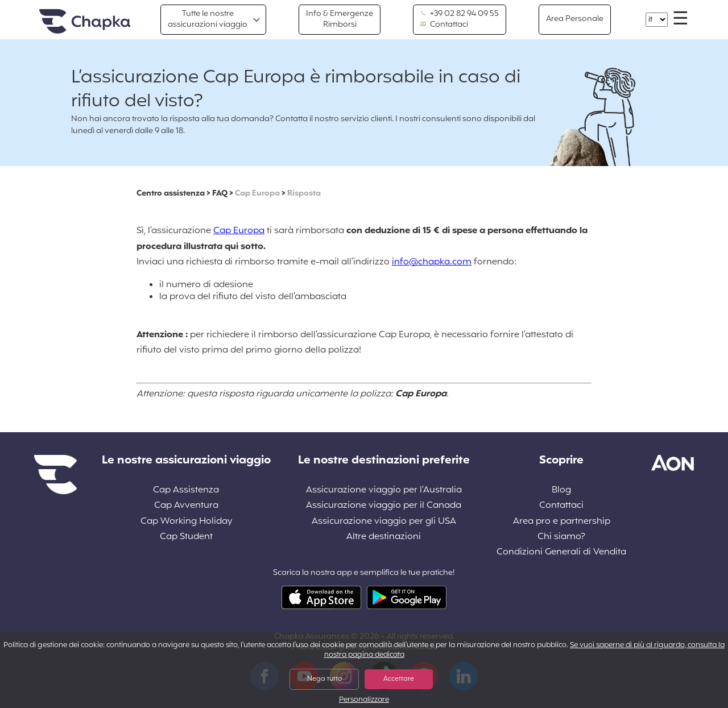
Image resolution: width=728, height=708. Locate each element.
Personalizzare (364, 700)
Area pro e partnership (562, 522)
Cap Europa (257, 194)
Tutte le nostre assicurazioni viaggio (208, 19)
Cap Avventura (186, 506)
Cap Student (186, 537)
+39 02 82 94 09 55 (459, 14)
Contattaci (444, 25)
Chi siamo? (561, 537)
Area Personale (575, 19)
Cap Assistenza (186, 490)
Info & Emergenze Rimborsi (340, 19)
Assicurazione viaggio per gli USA (384, 522)
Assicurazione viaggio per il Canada (384, 506)
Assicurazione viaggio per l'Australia (384, 490)
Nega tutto (324, 679)
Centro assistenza (171, 194)
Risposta (304, 194)
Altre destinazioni (384, 537)
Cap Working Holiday (186, 522)
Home (85, 22)
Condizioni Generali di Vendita (561, 552)
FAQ (220, 194)
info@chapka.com (432, 262)
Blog (561, 490)
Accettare (399, 679)
